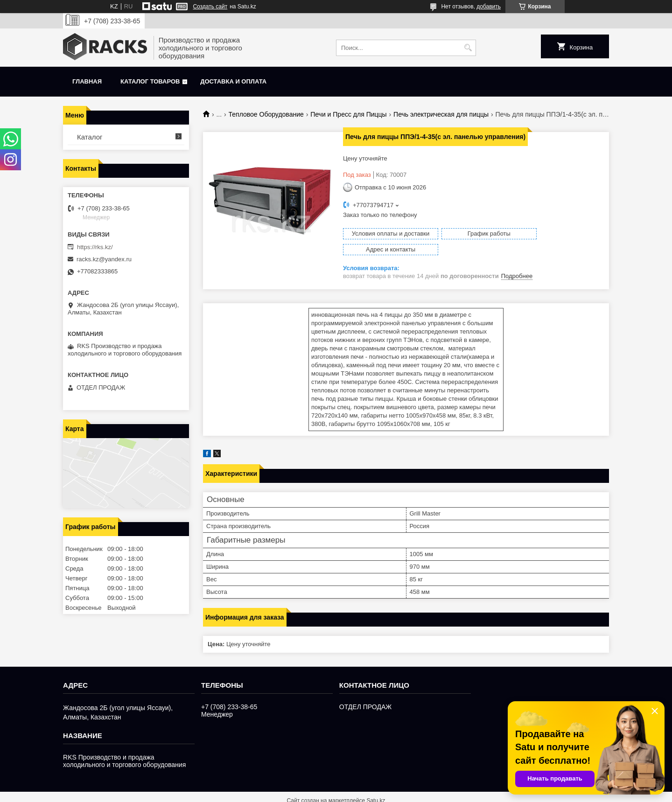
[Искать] (468, 48)
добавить (489, 7)
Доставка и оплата (233, 81)
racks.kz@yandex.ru (104, 259)
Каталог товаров (150, 81)
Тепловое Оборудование (266, 114)
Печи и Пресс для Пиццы (348, 114)
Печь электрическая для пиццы (441, 114)
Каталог (90, 137)
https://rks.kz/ (95, 247)
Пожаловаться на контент (430, 793)
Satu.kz (376, 785)
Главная (87, 81)
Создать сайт (210, 7)
